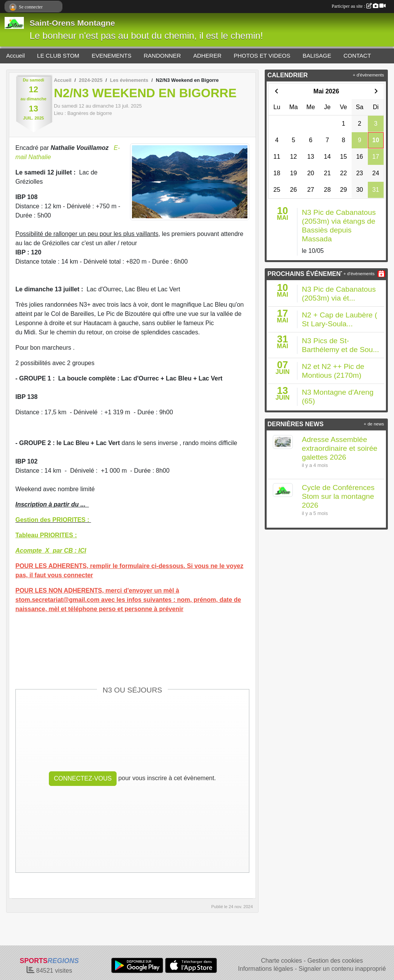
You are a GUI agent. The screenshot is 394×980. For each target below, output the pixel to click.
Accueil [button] (15, 56)
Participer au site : (359, 6)
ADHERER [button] (207, 56)
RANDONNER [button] (162, 56)
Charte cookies (281, 961)
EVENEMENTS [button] (111, 56)
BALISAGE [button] (317, 56)
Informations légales (266, 969)
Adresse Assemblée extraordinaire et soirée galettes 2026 (340, 448)
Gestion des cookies (335, 961)
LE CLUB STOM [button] (58, 56)
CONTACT (357, 56)
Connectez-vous (83, 778)
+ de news (374, 424)
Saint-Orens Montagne (72, 23)
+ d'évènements (368, 75)
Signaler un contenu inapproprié (342, 969)
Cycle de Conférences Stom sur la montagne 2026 (338, 496)
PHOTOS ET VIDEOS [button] (262, 56)
